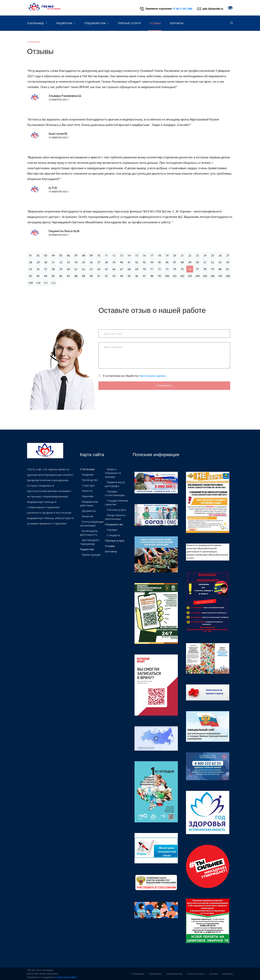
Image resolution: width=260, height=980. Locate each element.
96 (137, 276)
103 (190, 276)
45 (159, 262)
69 (137, 269)
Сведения (88, 475)
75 (182, 269)
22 (190, 255)
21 (182, 255)
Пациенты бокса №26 (64, 231)
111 (46, 283)
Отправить (164, 386)
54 (228, 262)
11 (106, 255)
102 (182, 276)
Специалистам (97, 23)
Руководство (90, 480)
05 (61, 255)
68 (129, 269)
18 (159, 255)
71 (152, 269)
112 (53, 283)
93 (114, 276)
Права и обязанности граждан (113, 473)
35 (84, 262)
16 (144, 255)
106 (213, 276)
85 (53, 276)
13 (122, 255)
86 (61, 276)
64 (99, 269)
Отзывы (155, 23)
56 (38, 269)
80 (220, 269)
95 (129, 276)
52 (213, 262)
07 (76, 255)
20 (175, 255)
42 (137, 262)
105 (205, 276)
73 (167, 269)
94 (122, 276)
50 (197, 262)
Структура (88, 485)
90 (91, 276)
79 (213, 269)
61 (76, 269)
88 (76, 276)
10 (99, 255)
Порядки (112, 530)
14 (129, 255)
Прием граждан (91, 555)
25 (213, 255)
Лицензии (88, 496)
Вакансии (88, 516)
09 (91, 255)
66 (114, 269)
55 (31, 269)
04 (53, 255)
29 (38, 262)
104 (197, 276)
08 (84, 255)
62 (84, 269)
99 (159, 276)
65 (106, 269)
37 (99, 262)
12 (114, 255)
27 (228, 255)
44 (152, 262)
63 (91, 269)
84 (46, 276)
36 (91, 262)
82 (31, 276)
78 (205, 269)
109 (31, 283)
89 (84, 276)
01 (31, 255)
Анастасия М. (58, 134)
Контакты (177, 23)
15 (137, 255)
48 (182, 262)
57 (46, 269)
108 (228, 276)
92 (106, 276)
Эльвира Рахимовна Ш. (65, 96)
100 (167, 276)
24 (205, 255)
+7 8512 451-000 (182, 9)
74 (175, 269)
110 (38, 283)
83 (38, 276)
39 (114, 262)
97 (144, 276)
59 (61, 269)
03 (46, 255)
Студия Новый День (66, 977)
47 (175, 262)
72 (159, 269)
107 (220, 276)
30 (46, 262)
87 (68, 276)
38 (106, 262)
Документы (89, 511)
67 (122, 269)
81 (228, 269)
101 (175, 276)
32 (61, 262)
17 (152, 255)
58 (53, 269)
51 (205, 262)
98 (152, 276)
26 (220, 255)
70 (144, 269)
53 (220, 262)
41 (129, 262)
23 (197, 255)
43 (144, 262)
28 (31, 262)
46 (167, 262)
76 (190, 269)
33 (68, 262)
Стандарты (113, 535)
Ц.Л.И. (53, 188)
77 (197, 269)
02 (38, 255)
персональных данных (153, 376)
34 (76, 262)
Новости (87, 491)
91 (99, 276)
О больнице (37, 23)
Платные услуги (129, 23)
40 (122, 262)
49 (190, 262)
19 (167, 255)
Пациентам (66, 23)
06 (68, 255)
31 (53, 262)
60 (68, 269)
